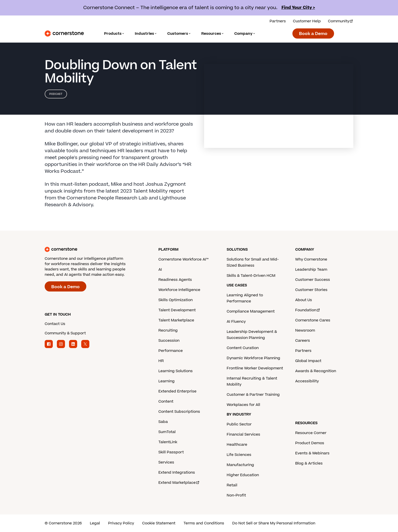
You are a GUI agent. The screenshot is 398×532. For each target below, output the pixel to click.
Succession (169, 341)
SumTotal (167, 432)
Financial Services (243, 434)
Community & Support (65, 333)
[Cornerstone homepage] (93, 249)
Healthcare (237, 445)
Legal (95, 523)
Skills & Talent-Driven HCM (251, 276)
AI (160, 270)
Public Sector (239, 424)
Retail (232, 485)
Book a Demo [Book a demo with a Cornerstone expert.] (313, 34)
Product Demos (310, 443)
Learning (167, 381)
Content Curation (243, 348)
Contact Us (55, 324)
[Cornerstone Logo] (64, 33)
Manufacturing (240, 465)
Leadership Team (311, 270)
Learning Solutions (176, 371)
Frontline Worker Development (255, 368)
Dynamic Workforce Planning (253, 358)
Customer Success (313, 280)
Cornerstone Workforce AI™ (183, 259)
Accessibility (307, 381)
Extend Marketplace (179, 483)
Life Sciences (239, 455)
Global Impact (308, 361)
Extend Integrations (177, 473)
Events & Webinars (312, 453)
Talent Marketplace (176, 320)
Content (166, 401)
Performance (171, 351)
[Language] (114, 34)
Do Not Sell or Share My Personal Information (274, 523)
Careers (303, 341)
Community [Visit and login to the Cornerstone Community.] (341, 21)
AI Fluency (236, 322)
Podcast (56, 94)
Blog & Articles (309, 463)
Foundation (308, 310)
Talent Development (177, 310)
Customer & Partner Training (253, 395)
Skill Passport (171, 452)
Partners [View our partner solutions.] (278, 21)
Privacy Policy (121, 523)
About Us (304, 300)
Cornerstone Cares (313, 320)
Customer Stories (311, 290)
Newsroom (305, 330)
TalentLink (168, 442)
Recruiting (168, 330)
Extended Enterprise (177, 391)
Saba (163, 422)
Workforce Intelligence (179, 290)
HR (161, 361)
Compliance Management (251, 311)
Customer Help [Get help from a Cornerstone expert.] (307, 21)
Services (166, 462)
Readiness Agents (175, 280)
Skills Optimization (176, 300)
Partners (303, 351)
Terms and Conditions (204, 523)
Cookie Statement (159, 523)
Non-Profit (236, 495)
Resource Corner (311, 433)
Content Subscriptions (179, 412)
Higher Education (243, 475)
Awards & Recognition (316, 371)
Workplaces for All (243, 405)
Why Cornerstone (311, 259)
